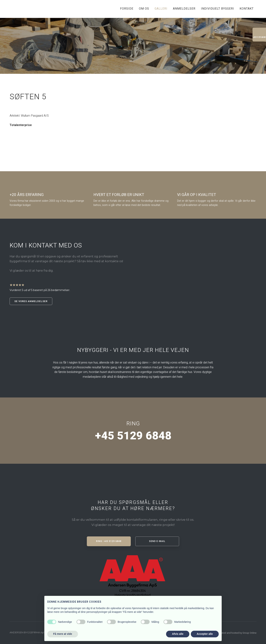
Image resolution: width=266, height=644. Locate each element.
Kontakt (247, 9)
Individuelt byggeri (218, 9)
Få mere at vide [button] (63, 634)
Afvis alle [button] (178, 634)
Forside (127, 9)
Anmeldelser (184, 9)
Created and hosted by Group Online (237, 633)
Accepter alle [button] (205, 634)
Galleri (161, 9)
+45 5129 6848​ (133, 436)
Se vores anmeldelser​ (31, 301)
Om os (144, 9)
